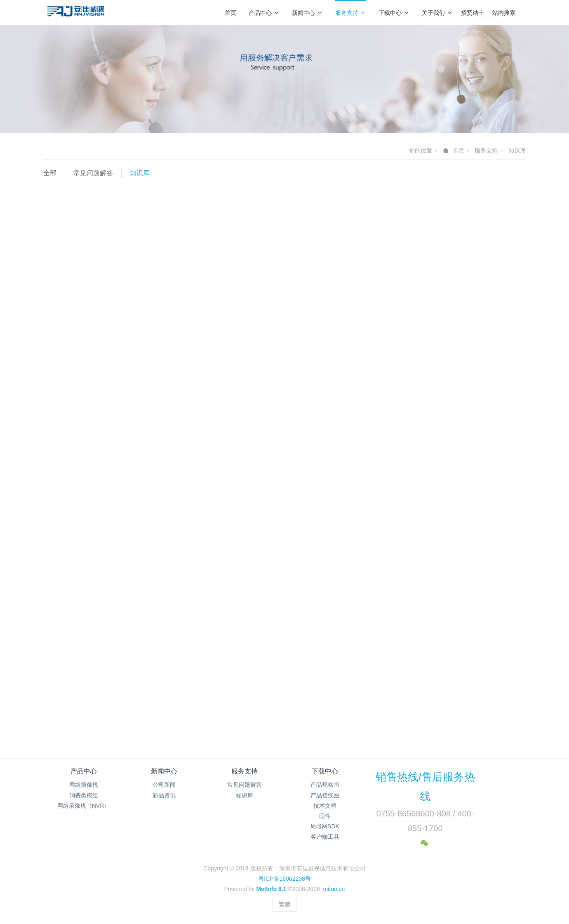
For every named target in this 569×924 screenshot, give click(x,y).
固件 (325, 816)
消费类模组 (84, 795)
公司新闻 (164, 785)
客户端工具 (325, 837)
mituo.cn (334, 889)
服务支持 (351, 13)
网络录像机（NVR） (84, 806)
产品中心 (264, 13)
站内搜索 (504, 13)
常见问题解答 (93, 173)
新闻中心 (307, 13)
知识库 (517, 150)
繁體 (284, 904)
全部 (50, 173)
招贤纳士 (473, 13)
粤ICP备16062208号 (284, 879)
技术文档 (325, 806)
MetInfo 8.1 (271, 889)
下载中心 (394, 13)
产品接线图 (325, 795)
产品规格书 (325, 785)
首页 (230, 13)
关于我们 (437, 13)
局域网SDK (325, 826)
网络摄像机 (84, 785)
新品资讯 (164, 795)
